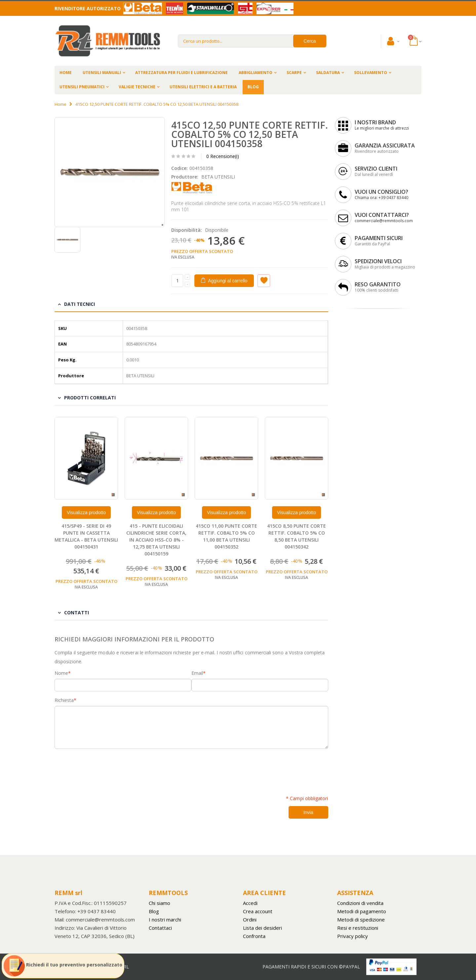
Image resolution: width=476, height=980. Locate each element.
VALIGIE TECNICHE (137, 87)
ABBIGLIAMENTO (256, 73)
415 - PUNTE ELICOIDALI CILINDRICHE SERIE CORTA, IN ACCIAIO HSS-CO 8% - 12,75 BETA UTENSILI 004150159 (156, 540)
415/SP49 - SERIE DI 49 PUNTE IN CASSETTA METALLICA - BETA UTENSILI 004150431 (86, 536)
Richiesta (64, 700)
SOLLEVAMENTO (371, 73)
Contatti (77, 612)
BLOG (253, 87)
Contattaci (160, 928)
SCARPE (294, 73)
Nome (61, 673)
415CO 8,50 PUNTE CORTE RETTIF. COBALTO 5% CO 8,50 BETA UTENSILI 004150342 (297, 536)
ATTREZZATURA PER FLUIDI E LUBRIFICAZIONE (181, 73)
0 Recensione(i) (223, 156)
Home (60, 104)
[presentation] (105, 768)
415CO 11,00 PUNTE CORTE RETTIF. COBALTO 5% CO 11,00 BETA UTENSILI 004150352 (226, 536)
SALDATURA (328, 73)
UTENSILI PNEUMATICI (82, 87)
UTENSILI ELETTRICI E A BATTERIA (203, 87)
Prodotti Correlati (90, 398)
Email (197, 673)
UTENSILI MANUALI (102, 73)
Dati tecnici (79, 304)
